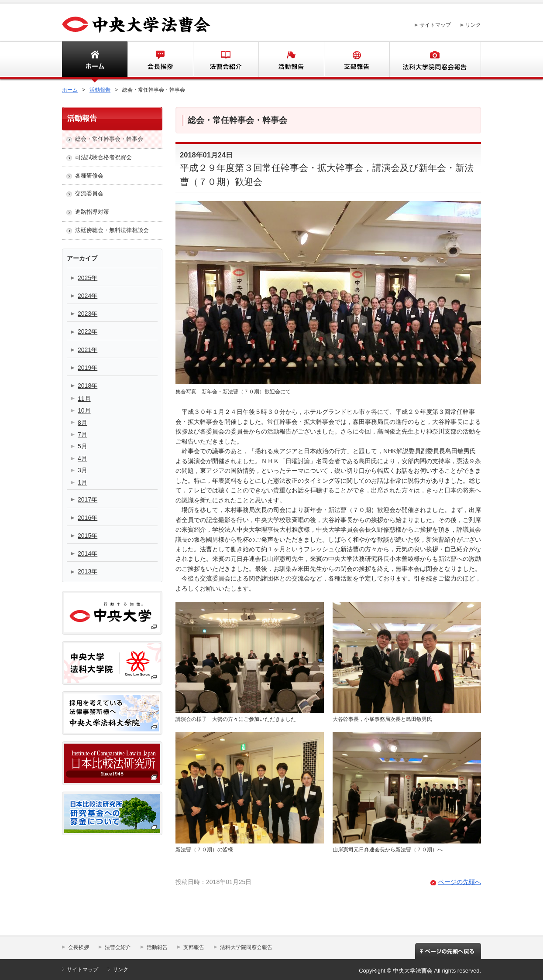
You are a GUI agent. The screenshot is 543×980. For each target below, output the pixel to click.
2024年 (88, 296)
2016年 (88, 518)
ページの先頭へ (460, 882)
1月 (82, 482)
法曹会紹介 (226, 60)
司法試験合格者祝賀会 (103, 157)
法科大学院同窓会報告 (246, 947)
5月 (82, 446)
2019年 (88, 368)
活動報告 (291, 60)
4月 (82, 458)
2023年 (88, 314)
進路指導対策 (92, 212)
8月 (82, 423)
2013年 (88, 571)
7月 (82, 434)
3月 (82, 470)
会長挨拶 (160, 60)
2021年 (88, 350)
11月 (84, 399)
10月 (84, 410)
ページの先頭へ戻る (448, 954)
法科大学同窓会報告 (435, 60)
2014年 (88, 553)
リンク (473, 25)
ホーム (80, 60)
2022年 (88, 331)
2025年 (88, 278)
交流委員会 (89, 193)
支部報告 (357, 60)
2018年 (88, 386)
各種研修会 (89, 176)
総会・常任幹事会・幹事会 (109, 139)
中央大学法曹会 (136, 25)
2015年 (88, 536)
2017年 (88, 499)
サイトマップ (435, 25)
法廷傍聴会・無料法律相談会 (112, 230)
